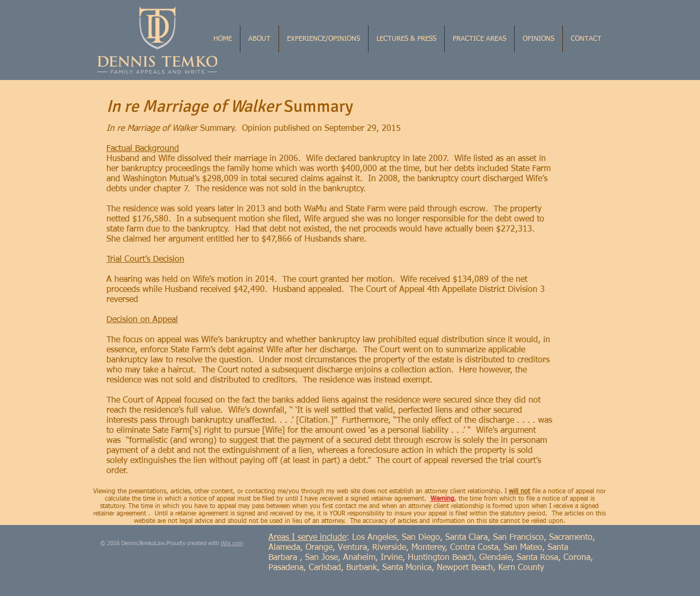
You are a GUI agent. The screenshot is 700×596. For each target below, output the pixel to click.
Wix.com (232, 543)
